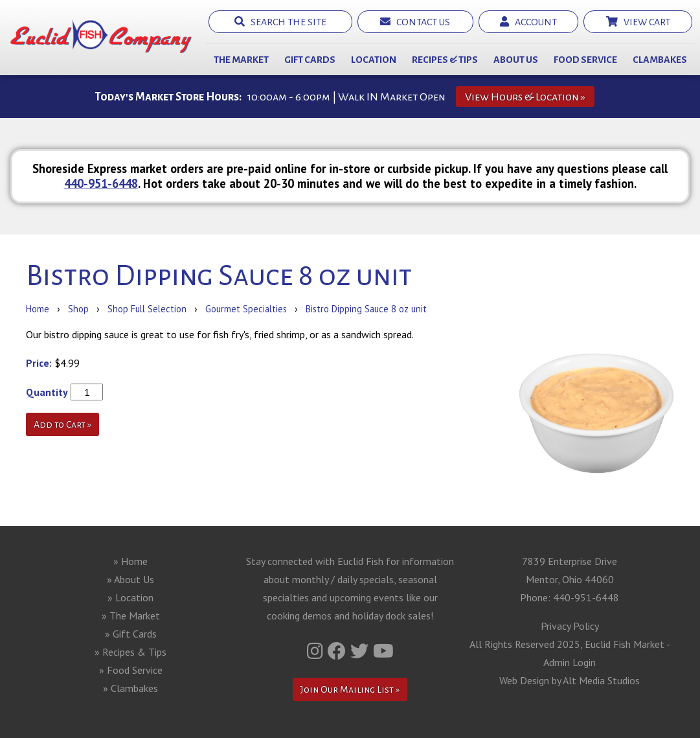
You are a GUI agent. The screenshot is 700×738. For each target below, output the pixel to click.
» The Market (131, 616)
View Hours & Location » (525, 97)
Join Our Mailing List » (350, 689)
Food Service (585, 60)
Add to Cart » (62, 424)
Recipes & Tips (445, 60)
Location (374, 60)
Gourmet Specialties (246, 309)
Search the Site (280, 22)
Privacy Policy (570, 626)
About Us (516, 60)
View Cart (638, 22)
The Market (241, 60)
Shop (78, 309)
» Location (130, 597)
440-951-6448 (101, 183)
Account (528, 22)
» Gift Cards (131, 634)
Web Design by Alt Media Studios (570, 680)
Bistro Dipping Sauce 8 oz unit (366, 309)
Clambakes (660, 60)
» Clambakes (130, 688)
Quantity (47, 392)
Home (38, 309)
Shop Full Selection (147, 309)
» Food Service (131, 670)
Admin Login (570, 662)
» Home (130, 561)
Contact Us (415, 22)
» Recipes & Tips (130, 652)
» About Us (130, 579)
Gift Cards (310, 60)
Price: (39, 363)
